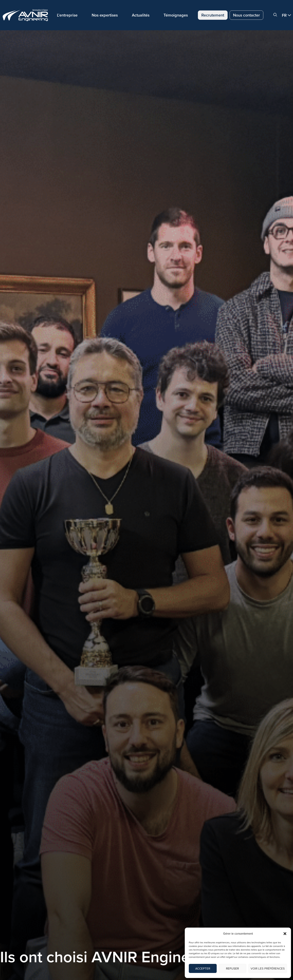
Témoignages (176, 15)
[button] (285, 934)
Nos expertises (105, 15)
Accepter (203, 969)
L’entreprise (67, 15)
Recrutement (213, 15)
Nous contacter (246, 15)
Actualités (141, 15)
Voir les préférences (268, 969)
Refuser (232, 969)
